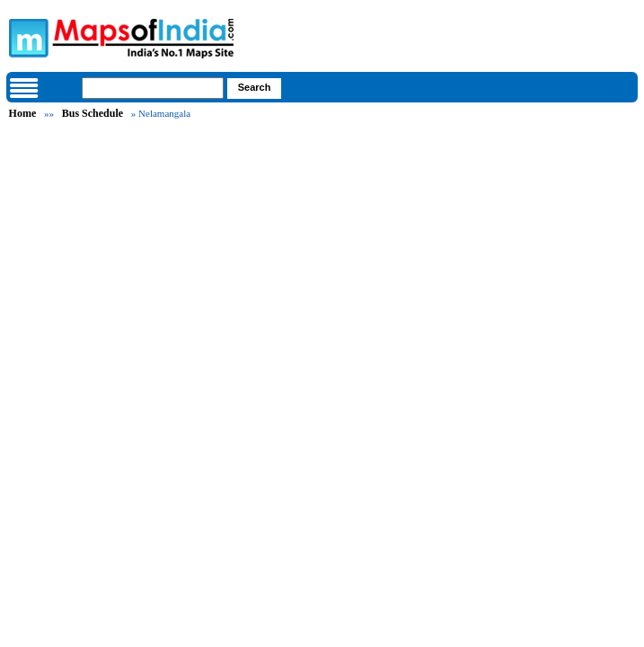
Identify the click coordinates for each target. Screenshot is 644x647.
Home (23, 113)
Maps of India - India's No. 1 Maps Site (26, 37)
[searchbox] (153, 88)
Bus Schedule (93, 113)
